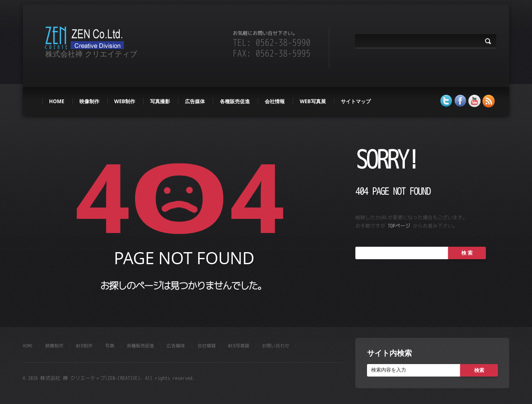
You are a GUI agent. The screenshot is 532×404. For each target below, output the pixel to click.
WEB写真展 (313, 101)
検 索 (467, 253)
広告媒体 (195, 101)
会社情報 (275, 101)
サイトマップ (356, 101)
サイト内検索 (389, 353)
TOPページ (399, 226)
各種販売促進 (235, 101)
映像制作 (89, 101)
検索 (479, 370)
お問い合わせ (276, 346)
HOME (57, 101)
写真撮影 (160, 101)
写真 (110, 346)
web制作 (125, 101)
